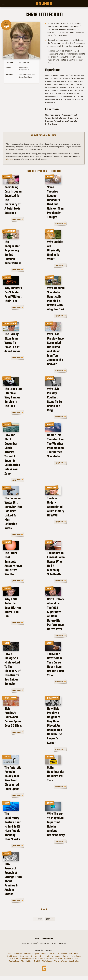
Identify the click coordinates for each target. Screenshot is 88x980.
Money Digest (76, 960)
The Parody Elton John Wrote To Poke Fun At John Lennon (20, 359)
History (8, 432)
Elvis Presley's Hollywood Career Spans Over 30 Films (22, 727)
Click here (10, 159)
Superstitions (10, 230)
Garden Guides (67, 958)
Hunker (34, 960)
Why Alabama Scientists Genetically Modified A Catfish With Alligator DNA (65, 309)
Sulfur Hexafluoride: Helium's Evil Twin (61, 783)
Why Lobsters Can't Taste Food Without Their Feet (22, 307)
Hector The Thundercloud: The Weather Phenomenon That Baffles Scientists (65, 464)
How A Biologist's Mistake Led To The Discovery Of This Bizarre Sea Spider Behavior (23, 675)
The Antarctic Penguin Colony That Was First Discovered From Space (21, 785)
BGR (9, 958)
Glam (76, 958)
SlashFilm (58, 963)
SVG (75, 963)
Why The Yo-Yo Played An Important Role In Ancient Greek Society (65, 834)
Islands (42, 960)
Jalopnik (50, 960)
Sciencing (49, 963)
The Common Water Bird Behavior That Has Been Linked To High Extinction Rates (22, 518)
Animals (8, 176)
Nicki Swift (16, 963)
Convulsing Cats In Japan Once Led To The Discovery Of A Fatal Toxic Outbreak (22, 208)
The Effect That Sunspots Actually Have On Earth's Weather (22, 570)
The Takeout (47, 965)
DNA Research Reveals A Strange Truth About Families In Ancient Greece (22, 890)
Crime (49, 540)
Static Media (33, 948)
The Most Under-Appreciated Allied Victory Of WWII (65, 516)
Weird (7, 643)
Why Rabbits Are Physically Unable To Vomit (62, 260)
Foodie (44, 958)
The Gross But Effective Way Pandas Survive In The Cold (21, 413)
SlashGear (68, 963)
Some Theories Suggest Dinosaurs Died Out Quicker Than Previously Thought (64, 208)
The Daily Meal (27, 965)
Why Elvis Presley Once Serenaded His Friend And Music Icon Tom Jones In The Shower (65, 361)
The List (37, 965)
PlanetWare (39, 963)
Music (50, 329)
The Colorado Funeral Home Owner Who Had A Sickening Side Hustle (64, 570)
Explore (36, 958)
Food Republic (54, 958)
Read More (35, 222)
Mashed (65, 960)
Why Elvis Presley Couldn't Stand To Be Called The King (62, 413)
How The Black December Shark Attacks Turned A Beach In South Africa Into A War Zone (23, 464)
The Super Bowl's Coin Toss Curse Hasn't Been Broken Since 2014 (64, 673)
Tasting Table (14, 965)
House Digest (24, 960)
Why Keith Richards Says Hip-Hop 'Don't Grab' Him (22, 617)
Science (50, 176)
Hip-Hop (8, 590)
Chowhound (18, 958)
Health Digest (12, 960)
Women (64, 965)
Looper (58, 960)
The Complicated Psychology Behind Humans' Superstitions (20, 260)
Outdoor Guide (27, 963)
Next (48, 923)
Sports (50, 590)
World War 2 (52, 486)
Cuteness (28, 958)
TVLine (56, 965)
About (37, 943)
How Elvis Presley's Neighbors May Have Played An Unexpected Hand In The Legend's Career (63, 731)
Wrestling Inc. (74, 965)
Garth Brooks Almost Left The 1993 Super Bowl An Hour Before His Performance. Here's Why (65, 621)
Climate (50, 432)
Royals (50, 383)
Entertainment (10, 329)
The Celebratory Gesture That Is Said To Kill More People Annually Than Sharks (21, 837)
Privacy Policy (48, 943)
